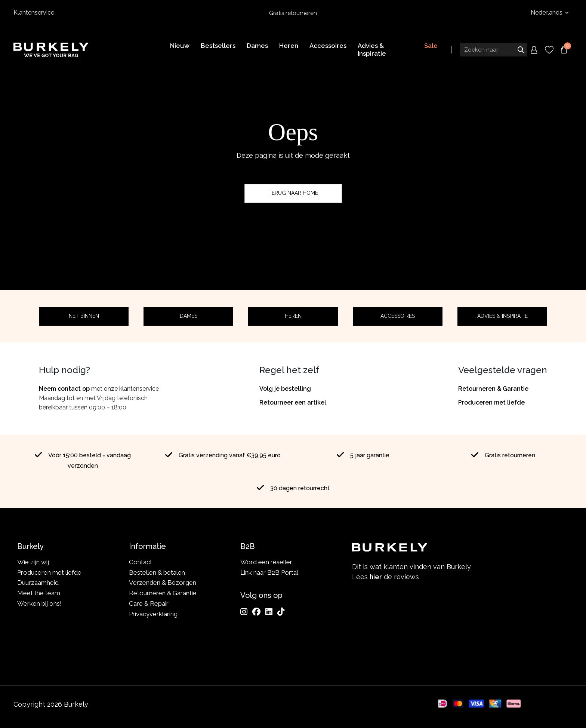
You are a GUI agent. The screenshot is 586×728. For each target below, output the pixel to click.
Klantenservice (34, 13)
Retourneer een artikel (293, 403)
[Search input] (493, 50)
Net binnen (84, 316)
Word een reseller (266, 562)
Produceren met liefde (491, 403)
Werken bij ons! (39, 603)
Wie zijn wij (33, 562)
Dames (189, 316)
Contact (141, 562)
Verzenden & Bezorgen (163, 583)
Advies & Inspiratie (502, 316)
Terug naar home (293, 193)
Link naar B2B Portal (269, 572)
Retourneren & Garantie (493, 389)
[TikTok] (281, 612)
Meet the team (39, 593)
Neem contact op (64, 389)
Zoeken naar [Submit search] (521, 50)
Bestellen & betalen (157, 572)
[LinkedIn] (269, 612)
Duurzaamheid (38, 583)
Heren (293, 316)
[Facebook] (256, 612)
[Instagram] (244, 612)
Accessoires (398, 316)
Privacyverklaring (153, 614)
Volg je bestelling (285, 389)
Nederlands (547, 13)
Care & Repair (149, 603)
